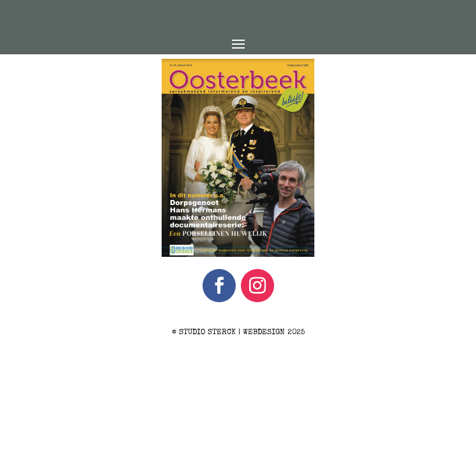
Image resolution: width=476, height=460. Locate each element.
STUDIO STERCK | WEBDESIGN (232, 333)
